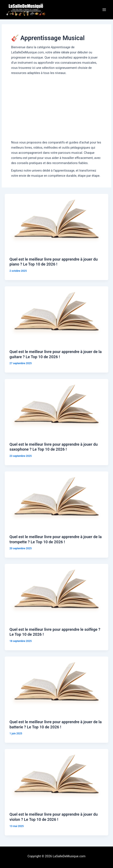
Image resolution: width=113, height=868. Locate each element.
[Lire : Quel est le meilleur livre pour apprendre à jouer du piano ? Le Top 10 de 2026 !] (56, 223)
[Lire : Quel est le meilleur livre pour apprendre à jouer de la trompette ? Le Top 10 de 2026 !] (56, 500)
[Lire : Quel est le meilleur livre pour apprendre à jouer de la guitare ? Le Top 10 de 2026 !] (56, 315)
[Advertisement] (57, 108)
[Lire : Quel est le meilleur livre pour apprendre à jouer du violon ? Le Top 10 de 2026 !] (56, 778)
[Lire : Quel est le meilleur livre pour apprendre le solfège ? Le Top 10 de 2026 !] (56, 593)
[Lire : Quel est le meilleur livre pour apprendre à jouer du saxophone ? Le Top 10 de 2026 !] (56, 408)
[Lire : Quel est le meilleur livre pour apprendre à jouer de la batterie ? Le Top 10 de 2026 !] (56, 685)
